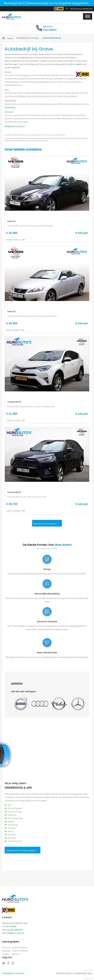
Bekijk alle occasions (47, 523)
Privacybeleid (8, 973)
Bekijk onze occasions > (15, 126)
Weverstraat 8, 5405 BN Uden (80, 9)
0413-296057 (11, 926)
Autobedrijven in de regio (27, 38)
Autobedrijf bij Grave (52, 38)
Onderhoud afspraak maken (23, 850)
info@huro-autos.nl (15, 933)
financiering (10, 107)
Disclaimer (20, 973)
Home (7, 38)
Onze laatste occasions (23, 149)
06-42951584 (17, 930)
